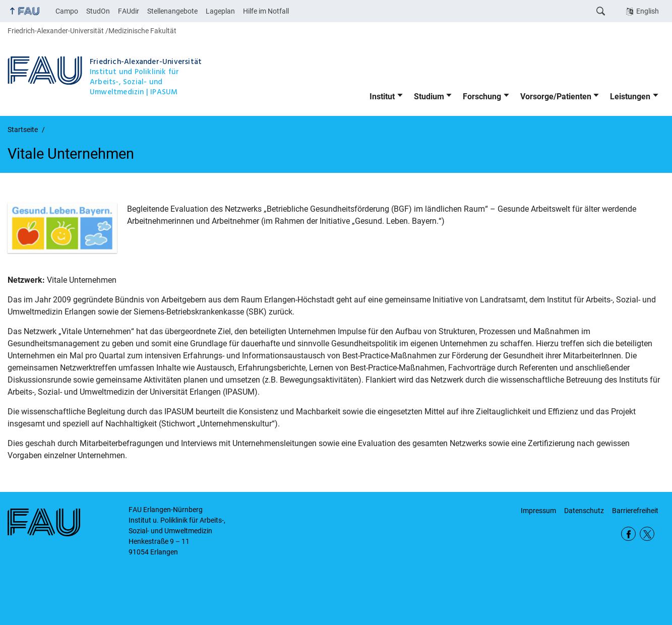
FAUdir (129, 11)
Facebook (628, 534)
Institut (382, 97)
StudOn (98, 11)
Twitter (647, 534)
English (648, 11)
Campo (67, 11)
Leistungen (630, 97)
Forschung (482, 97)
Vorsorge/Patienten (556, 97)
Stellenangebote (172, 11)
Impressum (538, 511)
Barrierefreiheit (635, 511)
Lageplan (220, 11)
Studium (429, 97)
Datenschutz (584, 511)
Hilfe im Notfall (266, 11)
